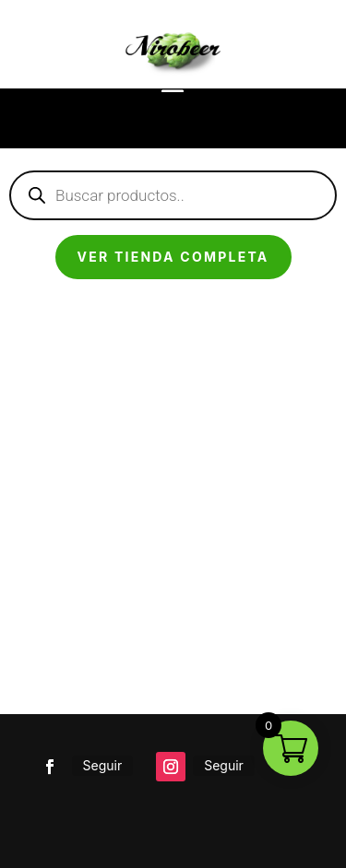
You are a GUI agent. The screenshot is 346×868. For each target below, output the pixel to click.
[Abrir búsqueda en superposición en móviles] (173, 195)
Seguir (103, 765)
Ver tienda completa (173, 257)
